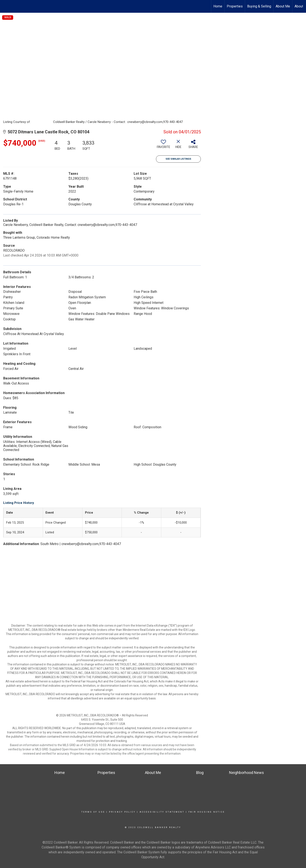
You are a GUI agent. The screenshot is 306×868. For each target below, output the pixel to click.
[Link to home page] (5, 6)
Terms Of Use (93, 812)
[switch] (163, 146)
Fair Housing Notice (207, 812)
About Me (283, 6)
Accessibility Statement (162, 812)
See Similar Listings (178, 159)
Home (218, 6)
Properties (235, 6)
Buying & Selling (259, 6)
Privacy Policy (122, 812)
